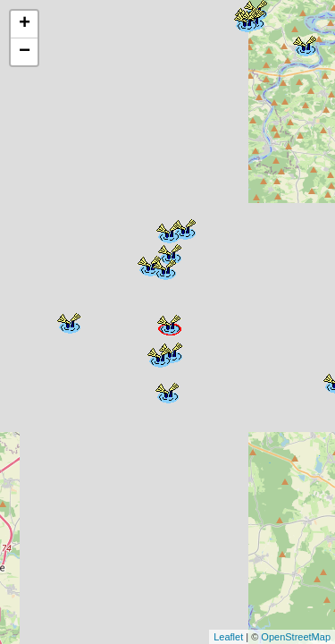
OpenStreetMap (296, 637)
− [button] (25, 52)
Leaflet (228, 637)
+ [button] (25, 24)
